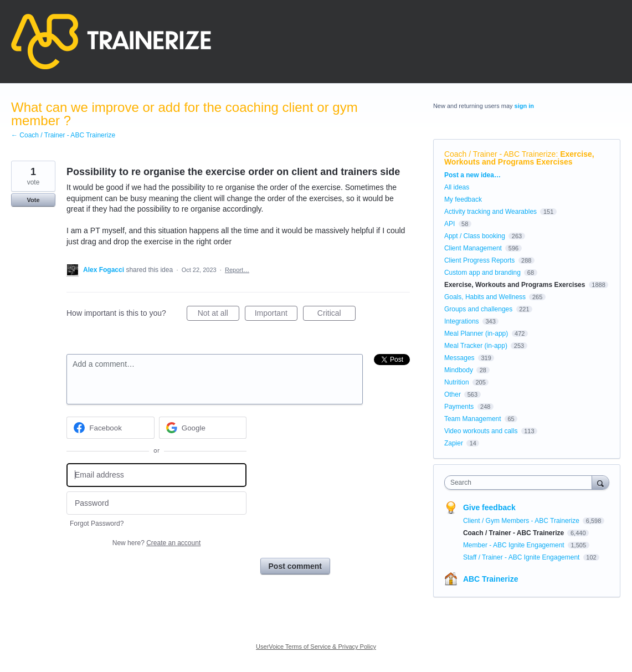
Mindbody (459, 370)
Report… (237, 270)
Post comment (295, 566)
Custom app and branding (482, 273)
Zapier (454, 443)
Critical (336, 315)
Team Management (473, 419)
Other (453, 394)
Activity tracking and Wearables (490, 212)
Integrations (462, 321)
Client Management (473, 248)
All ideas (457, 187)
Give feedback (489, 507)
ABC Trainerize (491, 579)
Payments (459, 407)
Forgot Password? (97, 524)
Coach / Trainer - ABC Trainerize (500, 154)
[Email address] (156, 475)
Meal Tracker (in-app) (476, 346)
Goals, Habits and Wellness (485, 297)
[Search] (600, 482)
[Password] (156, 503)
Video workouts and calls (481, 431)
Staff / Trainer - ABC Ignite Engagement (522, 557)
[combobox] (521, 483)
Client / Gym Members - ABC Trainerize (522, 521)
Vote (33, 200)
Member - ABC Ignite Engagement (515, 545)
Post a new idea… (472, 175)
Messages (459, 358)
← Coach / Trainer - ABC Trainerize (63, 135)
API (449, 224)
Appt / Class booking (475, 236)
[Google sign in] (203, 428)
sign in (524, 106)
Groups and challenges (478, 309)
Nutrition (457, 382)
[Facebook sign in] (111, 428)
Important (276, 315)
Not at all (219, 315)
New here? (156, 543)
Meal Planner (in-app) (476, 334)
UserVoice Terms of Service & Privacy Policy (316, 647)
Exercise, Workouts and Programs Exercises (519, 158)
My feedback (463, 199)
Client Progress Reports (479, 260)
